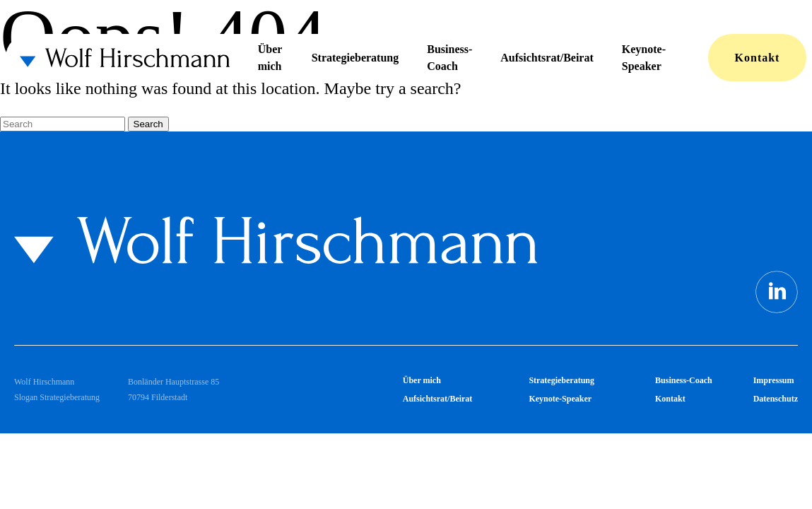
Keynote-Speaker (644, 58)
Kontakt (758, 58)
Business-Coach (449, 58)
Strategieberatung (355, 58)
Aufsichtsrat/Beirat (547, 58)
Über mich (270, 58)
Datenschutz (776, 399)
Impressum (774, 380)
